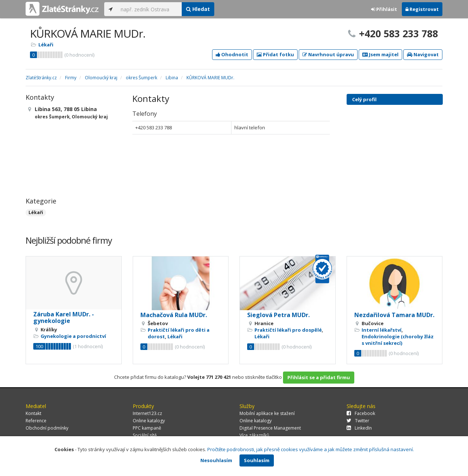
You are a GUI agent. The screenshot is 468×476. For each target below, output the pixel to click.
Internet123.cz (147, 413)
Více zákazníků (254, 435)
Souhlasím (257, 460)
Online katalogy (149, 421)
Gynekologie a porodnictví (73, 336)
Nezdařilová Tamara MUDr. (394, 315)
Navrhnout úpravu (328, 54)
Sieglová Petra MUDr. (278, 315)
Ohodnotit (232, 54)
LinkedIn (359, 428)
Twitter (358, 421)
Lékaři (46, 45)
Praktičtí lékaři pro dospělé (288, 330)
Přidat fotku (275, 54)
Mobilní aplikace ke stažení (267, 413)
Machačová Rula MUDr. (174, 315)
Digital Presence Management (270, 428)
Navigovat (423, 54)
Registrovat (422, 9)
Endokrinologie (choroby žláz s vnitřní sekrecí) (398, 340)
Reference (36, 421)
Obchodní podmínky (47, 428)
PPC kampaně (147, 428)
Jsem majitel (380, 54)
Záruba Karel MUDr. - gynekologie (64, 317)
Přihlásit (384, 9)
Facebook (361, 413)
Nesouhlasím (216, 460)
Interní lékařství (382, 330)
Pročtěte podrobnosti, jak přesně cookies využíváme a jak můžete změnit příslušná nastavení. (311, 449)
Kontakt (33, 413)
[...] (149, 9)
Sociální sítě (145, 435)
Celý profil (364, 99)
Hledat (198, 9)
